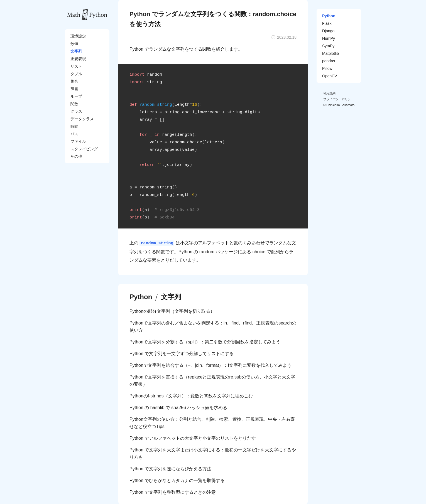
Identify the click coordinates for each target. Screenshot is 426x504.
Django (328, 31)
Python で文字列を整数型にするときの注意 (173, 492)
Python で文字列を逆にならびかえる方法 (170, 469)
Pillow (327, 68)
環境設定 (78, 36)
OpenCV (330, 76)
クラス (76, 111)
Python (141, 297)
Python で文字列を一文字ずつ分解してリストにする (182, 354)
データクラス (82, 119)
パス (74, 134)
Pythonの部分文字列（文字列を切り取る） (172, 311)
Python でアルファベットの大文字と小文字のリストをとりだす (193, 438)
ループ (76, 96)
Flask (327, 23)
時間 (74, 126)
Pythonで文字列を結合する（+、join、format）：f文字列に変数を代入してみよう (210, 365)
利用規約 (329, 93)
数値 (74, 44)
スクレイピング (84, 149)
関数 (74, 104)
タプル (76, 74)
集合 (74, 81)
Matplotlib (330, 53)
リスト (76, 66)
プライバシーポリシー (339, 99)
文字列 (76, 51)
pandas (329, 61)
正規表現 (78, 59)
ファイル (78, 141)
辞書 (74, 89)
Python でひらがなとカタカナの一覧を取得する (177, 480)
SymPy (328, 46)
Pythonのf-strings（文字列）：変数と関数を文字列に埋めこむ (191, 396)
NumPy (329, 38)
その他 (76, 156)
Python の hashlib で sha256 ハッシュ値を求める (178, 408)
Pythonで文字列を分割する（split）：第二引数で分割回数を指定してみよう (205, 342)
